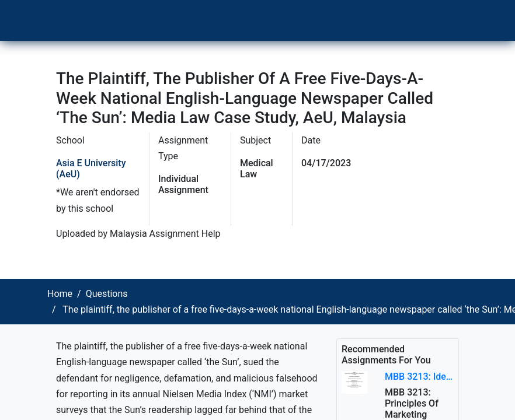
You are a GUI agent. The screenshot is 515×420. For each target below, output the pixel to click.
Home (60, 294)
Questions (107, 294)
